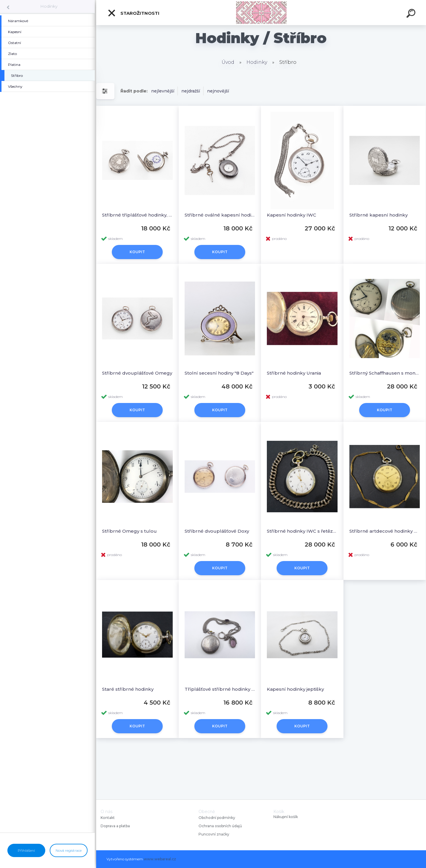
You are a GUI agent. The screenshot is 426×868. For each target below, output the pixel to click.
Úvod (228, 62)
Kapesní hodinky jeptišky (295, 689)
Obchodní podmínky (217, 818)
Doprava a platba (115, 826)
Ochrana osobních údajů (220, 826)
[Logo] (261, 13)
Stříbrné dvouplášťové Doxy (217, 531)
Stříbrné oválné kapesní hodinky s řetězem (220, 215)
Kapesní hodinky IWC (292, 215)
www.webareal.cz (160, 859)
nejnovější (218, 91)
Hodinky (49, 6)
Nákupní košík (286, 817)
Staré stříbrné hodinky (128, 689)
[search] (412, 14)
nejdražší (191, 91)
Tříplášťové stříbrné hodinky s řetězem (220, 689)
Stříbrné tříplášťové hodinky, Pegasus (137, 215)
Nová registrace (69, 850)
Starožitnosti (133, 13)
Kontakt (108, 818)
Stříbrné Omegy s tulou (129, 531)
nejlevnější (163, 91)
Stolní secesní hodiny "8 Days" (219, 373)
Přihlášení (26, 850)
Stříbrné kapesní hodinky (379, 215)
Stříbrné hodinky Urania (294, 373)
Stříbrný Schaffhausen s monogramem (385, 373)
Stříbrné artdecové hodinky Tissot (385, 531)
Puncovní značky (214, 834)
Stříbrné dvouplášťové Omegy (137, 373)
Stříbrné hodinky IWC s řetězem (302, 531)
